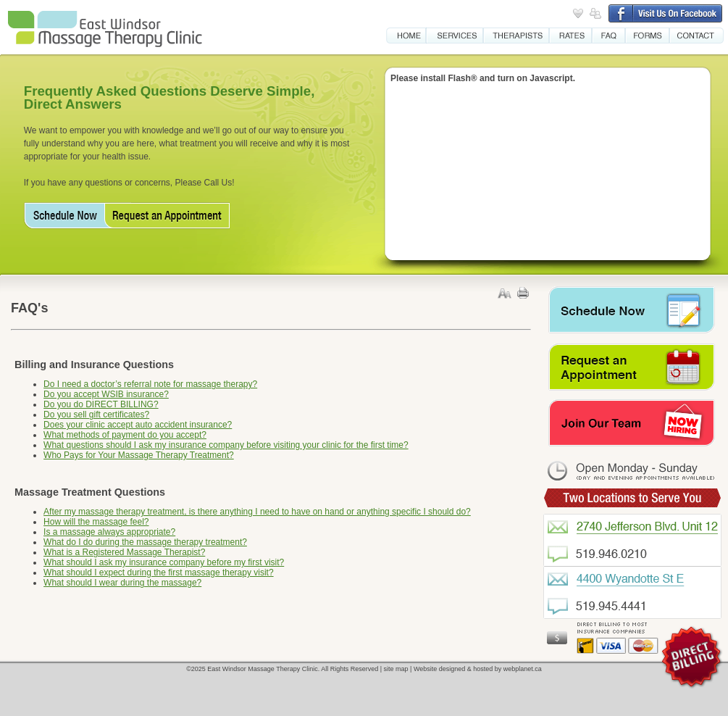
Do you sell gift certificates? (96, 415)
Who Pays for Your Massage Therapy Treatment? (139, 455)
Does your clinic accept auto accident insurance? (138, 425)
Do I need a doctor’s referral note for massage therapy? (150, 384)
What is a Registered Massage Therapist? (124, 552)
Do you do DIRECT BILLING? (101, 404)
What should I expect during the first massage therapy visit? (159, 573)
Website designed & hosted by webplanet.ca (478, 669)
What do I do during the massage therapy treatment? (145, 542)
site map (396, 669)
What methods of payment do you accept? (125, 435)
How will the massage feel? (96, 522)
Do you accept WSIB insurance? (106, 394)
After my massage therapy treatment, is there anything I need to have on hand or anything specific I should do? (257, 512)
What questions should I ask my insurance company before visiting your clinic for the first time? (226, 445)
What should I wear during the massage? (122, 583)
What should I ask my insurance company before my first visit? (164, 562)
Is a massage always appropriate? (109, 532)
